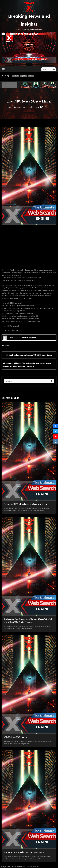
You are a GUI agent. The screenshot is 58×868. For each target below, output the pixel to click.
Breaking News (6, 346)
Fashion (16, 76)
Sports (24, 76)
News (31, 76)
